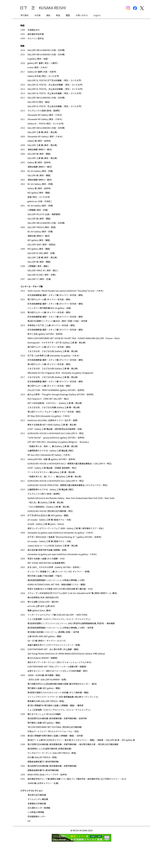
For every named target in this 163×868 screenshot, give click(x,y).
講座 (48, 15)
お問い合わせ (82, 15)
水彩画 (37, 15)
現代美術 (25, 15)
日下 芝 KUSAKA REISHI (43, 8)
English (97, 15)
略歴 (68, 15)
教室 (58, 15)
